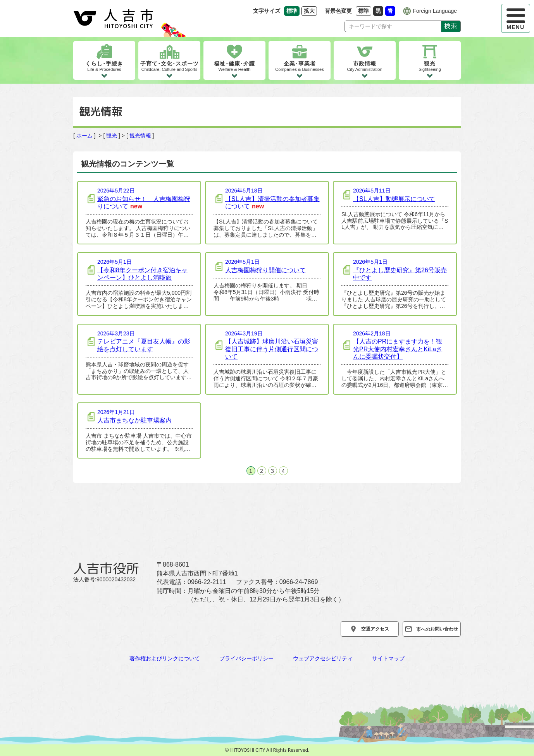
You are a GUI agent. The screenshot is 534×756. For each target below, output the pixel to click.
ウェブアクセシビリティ (323, 658)
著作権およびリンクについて (165, 658)
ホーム (84, 136)
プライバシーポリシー (246, 658)
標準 (365, 11)
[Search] (393, 26)
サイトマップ (388, 658)
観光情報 (140, 136)
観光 (112, 136)
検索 (451, 26)
